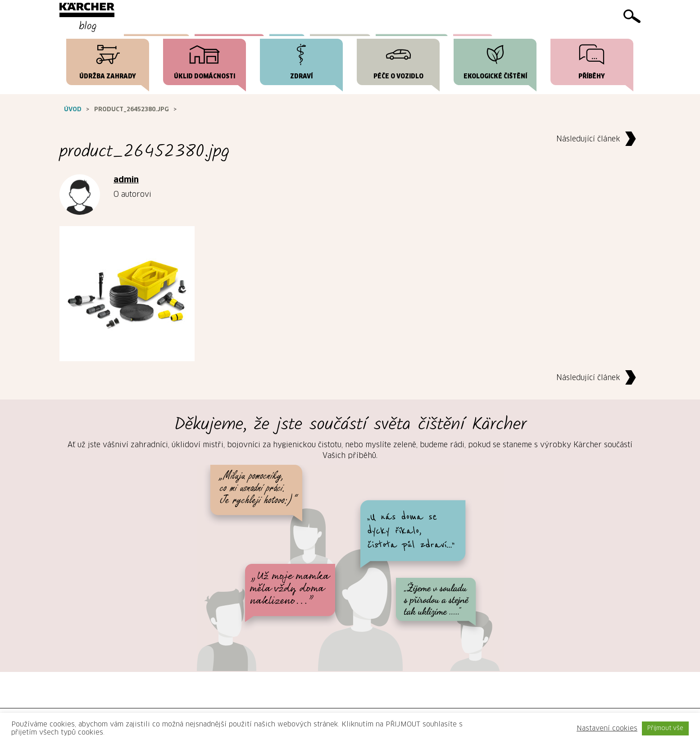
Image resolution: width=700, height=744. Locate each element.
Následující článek (598, 139)
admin (126, 180)
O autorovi (132, 195)
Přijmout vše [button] (665, 728)
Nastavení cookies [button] (607, 728)
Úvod (73, 110)
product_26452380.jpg (132, 110)
